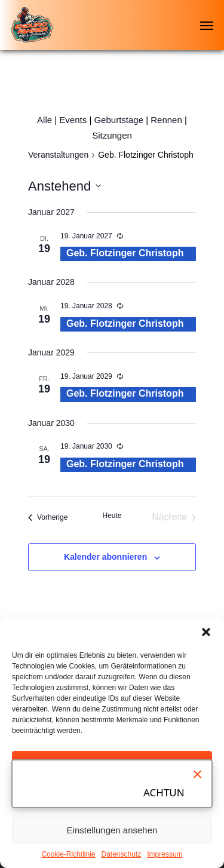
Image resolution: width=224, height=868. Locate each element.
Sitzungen (112, 135)
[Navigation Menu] (207, 25)
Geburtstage (119, 120)
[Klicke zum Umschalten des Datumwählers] (65, 186)
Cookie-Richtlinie (68, 854)
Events (73, 120)
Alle (45, 120)
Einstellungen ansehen (112, 830)
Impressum (165, 854)
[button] (206, 632)
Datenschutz (122, 854)
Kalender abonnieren (105, 557)
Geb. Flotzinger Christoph (125, 253)
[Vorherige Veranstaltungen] (48, 517)
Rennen (166, 120)
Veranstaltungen (58, 155)
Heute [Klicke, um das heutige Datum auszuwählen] (112, 516)
